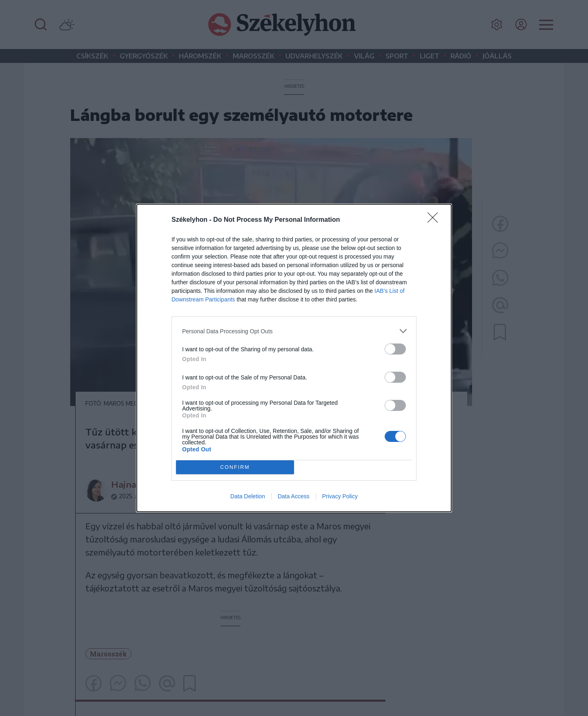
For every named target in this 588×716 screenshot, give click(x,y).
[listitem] (294, 331)
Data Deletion (248, 496)
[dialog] (294, 358)
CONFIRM (235, 467)
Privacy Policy (340, 496)
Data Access (294, 496)
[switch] (395, 349)
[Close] (435, 220)
